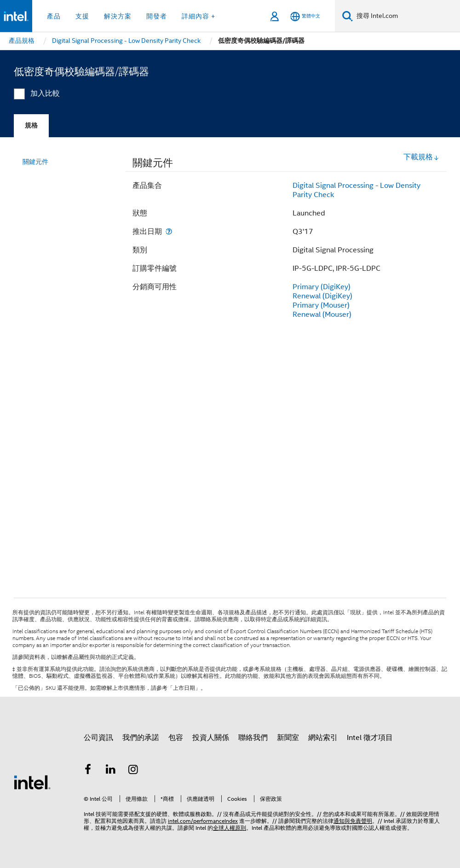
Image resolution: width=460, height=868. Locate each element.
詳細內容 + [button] (198, 16)
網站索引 (323, 738)
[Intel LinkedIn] (111, 771)
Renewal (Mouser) (322, 315)
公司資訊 (98, 738)
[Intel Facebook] (88, 771)
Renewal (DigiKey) (322, 296)
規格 (31, 125)
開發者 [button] (157, 16)
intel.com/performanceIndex (203, 821)
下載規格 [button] (421, 157)
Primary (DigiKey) (322, 287)
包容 (176, 738)
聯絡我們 (253, 738)
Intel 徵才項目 (370, 738)
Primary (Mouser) (321, 305)
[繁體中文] (305, 16)
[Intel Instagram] (133, 771)
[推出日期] (169, 231)
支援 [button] (82, 16)
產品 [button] (54, 16)
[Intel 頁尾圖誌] (32, 782)
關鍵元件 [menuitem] (35, 162)
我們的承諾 (141, 738)
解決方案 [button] (118, 16)
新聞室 (288, 738)
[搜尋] (348, 16)
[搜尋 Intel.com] (406, 16)
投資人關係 (211, 738)
